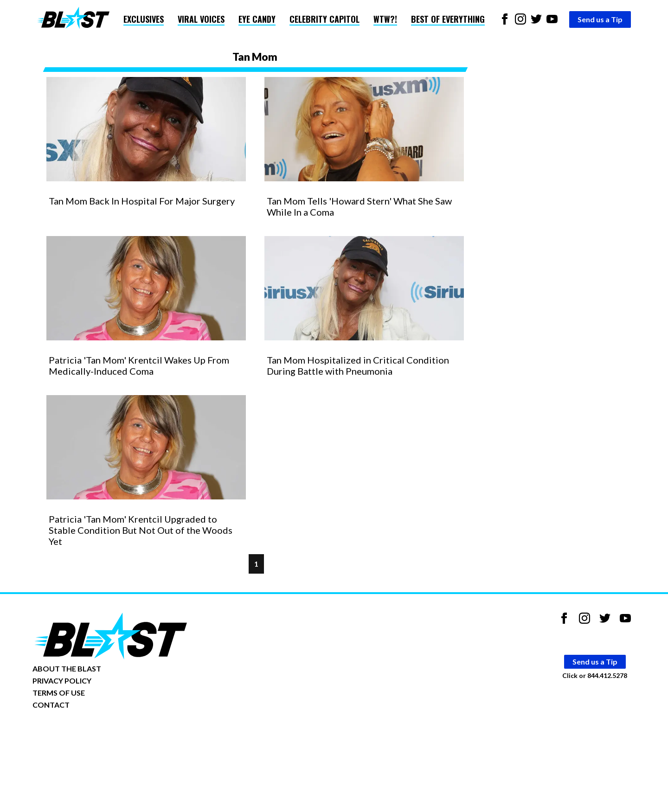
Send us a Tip (600, 19)
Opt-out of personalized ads (77, 733)
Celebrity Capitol (324, 19)
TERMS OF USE (59, 693)
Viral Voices (201, 19)
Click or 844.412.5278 (595, 675)
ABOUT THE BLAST (67, 668)
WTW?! (385, 19)
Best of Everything (448, 19)
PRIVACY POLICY (62, 681)
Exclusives (144, 19)
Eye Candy (257, 19)
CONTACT (51, 705)
